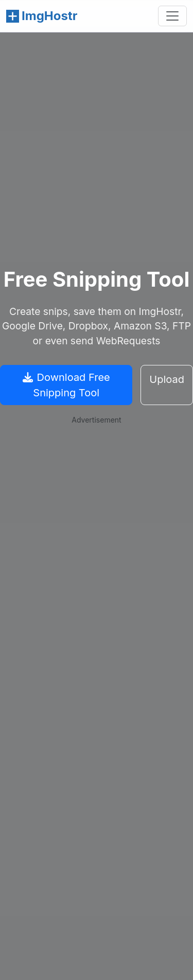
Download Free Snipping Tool (66, 385)
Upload (167, 379)
